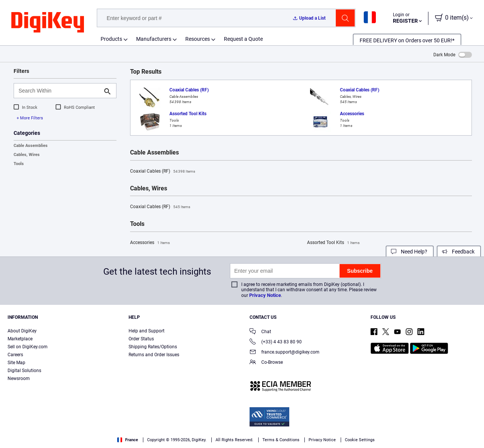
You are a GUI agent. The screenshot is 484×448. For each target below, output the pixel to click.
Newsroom (19, 378)
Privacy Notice (265, 295)
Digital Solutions (24, 371)
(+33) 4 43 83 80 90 (276, 342)
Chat (260, 332)
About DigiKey (22, 331)
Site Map (16, 363)
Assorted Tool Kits (333, 243)
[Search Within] (59, 91)
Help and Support (147, 331)
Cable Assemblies (31, 146)
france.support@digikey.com (285, 353)
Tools (19, 164)
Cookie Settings (360, 440)
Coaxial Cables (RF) (163, 171)
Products (111, 39)
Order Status (141, 339)
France (128, 440)
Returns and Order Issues (154, 355)
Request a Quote (243, 39)
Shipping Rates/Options (153, 347)
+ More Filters (30, 118)
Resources (198, 39)
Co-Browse (266, 363)
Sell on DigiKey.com (28, 347)
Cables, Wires (27, 155)
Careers (15, 355)
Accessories (150, 243)
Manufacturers (154, 39)
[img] (48, 23)
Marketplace (20, 339)
